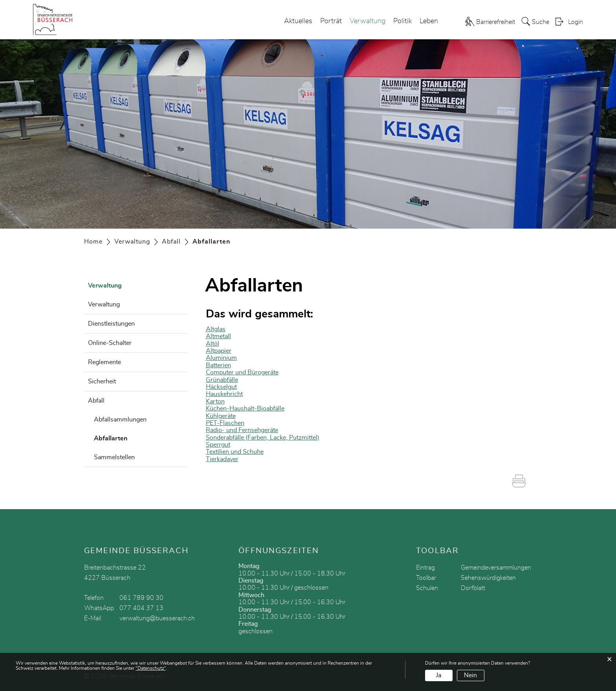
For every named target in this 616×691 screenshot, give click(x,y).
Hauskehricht (224, 394)
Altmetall (218, 336)
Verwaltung (368, 21)
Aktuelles (298, 21)
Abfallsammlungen (120, 420)
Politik (402, 21)
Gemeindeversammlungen (496, 568)
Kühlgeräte (221, 416)
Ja (439, 675)
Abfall (96, 401)
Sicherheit (102, 381)
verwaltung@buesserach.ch (157, 618)
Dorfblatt (473, 588)
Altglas (216, 329)
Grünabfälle (222, 380)
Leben (429, 21)
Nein (470, 675)
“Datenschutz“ (151, 668)
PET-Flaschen (225, 423)
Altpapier (219, 351)
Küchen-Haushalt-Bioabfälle (245, 409)
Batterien (218, 365)
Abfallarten (130, 437)
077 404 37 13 (141, 608)
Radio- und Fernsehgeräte (242, 430)
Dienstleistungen (111, 324)
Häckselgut (221, 387)
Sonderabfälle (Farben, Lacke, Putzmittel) (263, 438)
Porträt (331, 21)
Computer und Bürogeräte (242, 372)
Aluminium (221, 358)
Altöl (213, 344)
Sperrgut (218, 445)
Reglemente (104, 362)
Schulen (427, 588)
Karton (215, 401)
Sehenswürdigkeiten (488, 578)
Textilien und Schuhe (235, 452)
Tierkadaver (222, 459)
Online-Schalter (110, 343)
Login (576, 22)
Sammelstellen (114, 457)
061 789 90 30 (141, 598)
